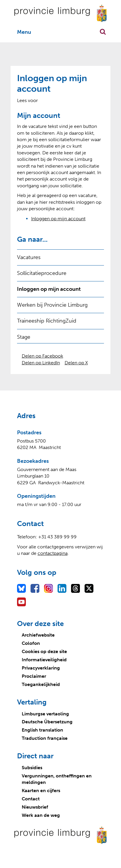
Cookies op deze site (44, 651)
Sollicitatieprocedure (42, 273)
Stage (24, 337)
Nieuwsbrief (35, 807)
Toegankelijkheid (41, 684)
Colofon (31, 643)
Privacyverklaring (41, 668)
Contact (31, 799)
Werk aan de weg (41, 815)
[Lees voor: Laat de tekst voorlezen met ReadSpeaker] (27, 100)
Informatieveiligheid (44, 660)
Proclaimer (34, 676)
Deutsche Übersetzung (47, 722)
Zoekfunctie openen (103, 32)
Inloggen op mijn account (58, 219)
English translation (42, 730)
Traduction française (45, 738)
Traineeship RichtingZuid (47, 321)
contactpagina (53, 553)
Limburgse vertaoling (45, 714)
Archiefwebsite (38, 635)
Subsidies (32, 768)
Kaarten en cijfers (41, 791)
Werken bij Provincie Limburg (52, 305)
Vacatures (29, 257)
